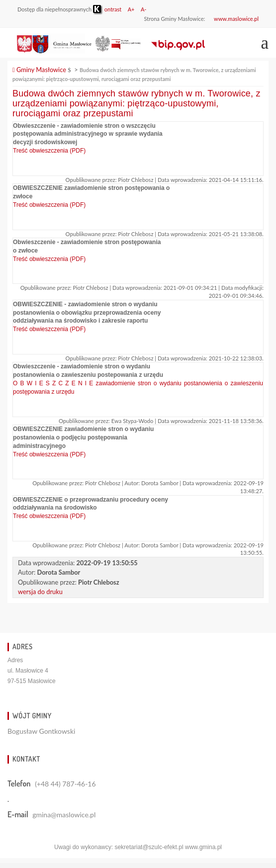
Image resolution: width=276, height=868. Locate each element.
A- (144, 9)
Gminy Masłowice (39, 70)
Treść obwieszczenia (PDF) (49, 151)
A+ (131, 9)
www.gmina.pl (203, 847)
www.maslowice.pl (236, 19)
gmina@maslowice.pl (64, 815)
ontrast (107, 9)
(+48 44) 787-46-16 (65, 784)
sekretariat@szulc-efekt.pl (149, 847)
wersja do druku (40, 592)
